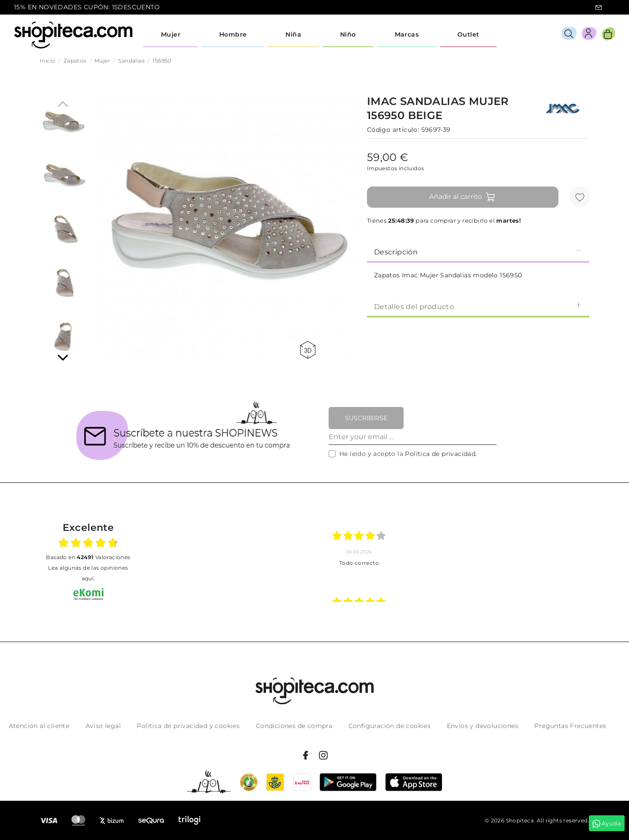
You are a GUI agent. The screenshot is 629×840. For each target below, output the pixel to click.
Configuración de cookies (390, 726)
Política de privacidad (440, 454)
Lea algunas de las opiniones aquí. (88, 573)
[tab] (478, 251)
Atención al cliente (39, 726)
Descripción (478, 252)
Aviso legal (103, 726)
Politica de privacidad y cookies (188, 726)
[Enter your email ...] (413, 437)
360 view (308, 350)
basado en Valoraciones (88, 557)
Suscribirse (366, 418)
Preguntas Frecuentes (570, 726)
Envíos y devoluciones (483, 726)
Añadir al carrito (462, 197)
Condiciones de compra (294, 726)
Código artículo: (393, 130)
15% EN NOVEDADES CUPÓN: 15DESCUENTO (87, 7)
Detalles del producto (478, 306)
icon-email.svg (599, 7)
